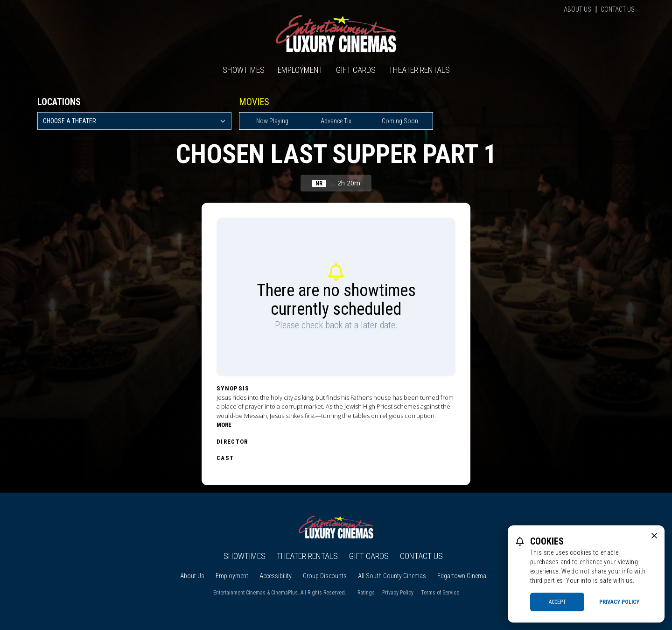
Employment (300, 70)
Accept (557, 602)
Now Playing (272, 121)
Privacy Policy (398, 593)
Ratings (366, 593)
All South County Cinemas (392, 576)
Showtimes (244, 70)
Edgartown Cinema (462, 576)
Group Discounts (325, 576)
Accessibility (276, 576)
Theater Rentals (419, 70)
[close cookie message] (654, 536)
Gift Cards (356, 70)
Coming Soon (400, 121)
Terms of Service (440, 593)
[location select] (134, 121)
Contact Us (618, 9)
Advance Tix (336, 121)
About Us (577, 9)
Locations (59, 102)
